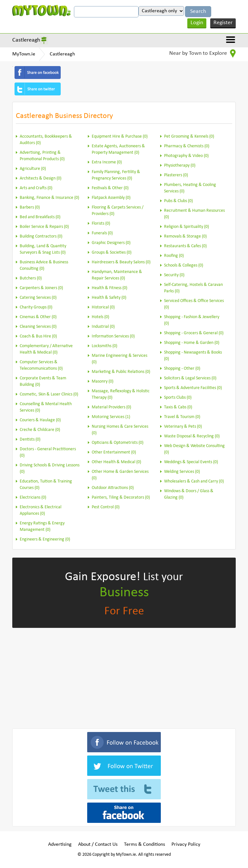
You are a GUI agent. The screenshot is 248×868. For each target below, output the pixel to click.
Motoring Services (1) (111, 417)
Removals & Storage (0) (185, 236)
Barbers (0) (30, 207)
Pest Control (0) (106, 507)
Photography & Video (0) (186, 156)
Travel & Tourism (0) (182, 417)
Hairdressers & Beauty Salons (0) (121, 262)
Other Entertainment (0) (114, 452)
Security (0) (174, 275)
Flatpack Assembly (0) (111, 198)
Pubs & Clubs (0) (178, 201)
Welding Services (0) (182, 472)
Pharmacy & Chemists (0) (187, 146)
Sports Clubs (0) (178, 398)
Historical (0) (103, 307)
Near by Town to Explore (202, 54)
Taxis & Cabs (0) (178, 407)
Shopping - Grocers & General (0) (194, 333)
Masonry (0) (103, 381)
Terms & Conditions (145, 844)
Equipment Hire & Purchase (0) (120, 137)
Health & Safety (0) (109, 298)
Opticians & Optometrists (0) (118, 443)
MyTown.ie (24, 54)
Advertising (60, 844)
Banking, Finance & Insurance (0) (49, 198)
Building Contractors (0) (41, 236)
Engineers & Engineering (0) (45, 539)
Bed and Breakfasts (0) (40, 217)
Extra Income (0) (107, 162)
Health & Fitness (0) (109, 288)
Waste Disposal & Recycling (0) (192, 436)
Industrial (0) (103, 327)
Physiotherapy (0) (180, 166)
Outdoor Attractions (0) (113, 488)
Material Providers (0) (111, 407)
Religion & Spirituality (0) (186, 227)
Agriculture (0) (33, 169)
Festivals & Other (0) (110, 188)
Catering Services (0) (38, 298)
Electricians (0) (33, 497)
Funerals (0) (102, 233)
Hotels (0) (100, 317)
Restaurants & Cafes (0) (185, 246)
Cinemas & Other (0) (38, 317)
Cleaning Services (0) (38, 327)
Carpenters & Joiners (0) (41, 288)
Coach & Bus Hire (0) (38, 336)
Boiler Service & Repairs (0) (44, 227)
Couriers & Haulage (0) (40, 420)
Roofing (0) (174, 256)
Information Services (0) (113, 336)
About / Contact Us (98, 844)
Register (223, 23)
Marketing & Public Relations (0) (121, 372)
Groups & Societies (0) (112, 253)
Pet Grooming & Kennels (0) (189, 137)
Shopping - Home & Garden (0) (192, 343)
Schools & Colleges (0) (184, 265)
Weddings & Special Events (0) (191, 462)
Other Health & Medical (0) (116, 462)
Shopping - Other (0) (182, 369)
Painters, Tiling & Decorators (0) (121, 497)
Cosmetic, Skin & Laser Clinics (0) (49, 394)
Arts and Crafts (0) (36, 188)
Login (197, 23)
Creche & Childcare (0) (40, 430)
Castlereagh (26, 40)
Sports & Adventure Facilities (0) (193, 388)
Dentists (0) (30, 439)
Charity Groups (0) (36, 307)
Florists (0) (101, 224)
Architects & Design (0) (41, 178)
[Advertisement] (124, 677)
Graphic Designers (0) (111, 243)
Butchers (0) (31, 278)
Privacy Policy (186, 844)
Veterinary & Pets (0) (183, 427)
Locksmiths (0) (104, 346)
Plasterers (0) (176, 175)
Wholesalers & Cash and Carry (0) (194, 481)
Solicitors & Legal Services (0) (190, 378)
